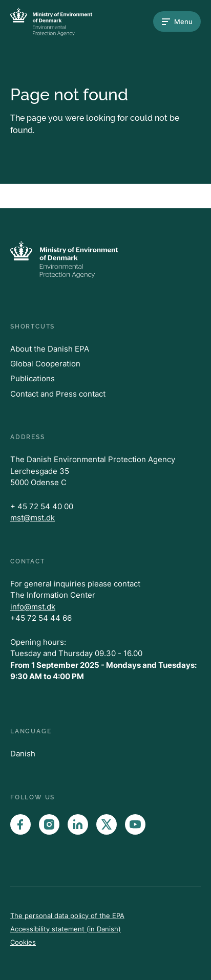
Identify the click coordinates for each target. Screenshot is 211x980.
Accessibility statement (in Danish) (66, 929)
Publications (33, 378)
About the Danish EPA (50, 349)
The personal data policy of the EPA (67, 916)
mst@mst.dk (33, 518)
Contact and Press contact (58, 394)
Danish (23, 754)
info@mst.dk (33, 607)
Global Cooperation (45, 364)
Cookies (23, 942)
